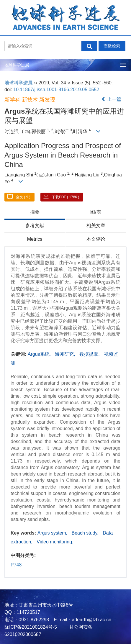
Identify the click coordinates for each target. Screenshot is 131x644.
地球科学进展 (17, 65)
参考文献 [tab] (35, 226)
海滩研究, (66, 354)
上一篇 (111, 99)
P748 (16, 565)
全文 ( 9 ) (23, 197)
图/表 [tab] (96, 212)
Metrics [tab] (35, 239)
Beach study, (86, 533)
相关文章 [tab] (96, 226)
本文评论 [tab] (96, 239)
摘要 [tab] (35, 212)
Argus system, (53, 533)
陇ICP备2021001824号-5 (31, 627)
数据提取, (90, 354)
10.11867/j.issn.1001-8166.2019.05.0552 (56, 90)
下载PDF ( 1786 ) (66, 197)
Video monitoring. (55, 542)
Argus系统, (40, 354)
